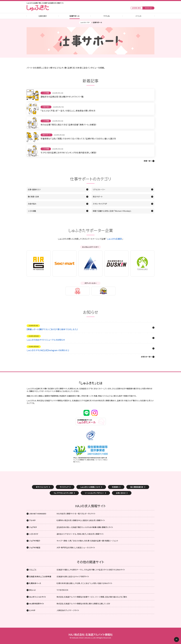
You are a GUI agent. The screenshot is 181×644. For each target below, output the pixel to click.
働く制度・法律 (33, 197)
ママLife (107, 16)
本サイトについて (42, 487)
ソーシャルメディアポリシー (94, 493)
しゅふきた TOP (85, 22)
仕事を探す (43, 16)
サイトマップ (64, 487)
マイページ (148, 8)
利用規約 (115, 487)
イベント (138, 16)
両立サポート (98, 197)
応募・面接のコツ (34, 189)
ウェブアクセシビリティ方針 (63, 493)
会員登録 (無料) (136, 8)
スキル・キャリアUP (100, 204)
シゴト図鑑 (32, 211)
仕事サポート (75, 16)
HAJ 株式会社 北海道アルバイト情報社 (91, 635)
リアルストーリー (99, 189)
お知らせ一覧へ (146, 357)
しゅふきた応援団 (114, 239)
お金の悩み (32, 204)
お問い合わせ (121, 493)
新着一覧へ (148, 161)
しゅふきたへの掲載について (90, 487)
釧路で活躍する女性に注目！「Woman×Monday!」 (112, 211)
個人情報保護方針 (137, 487)
